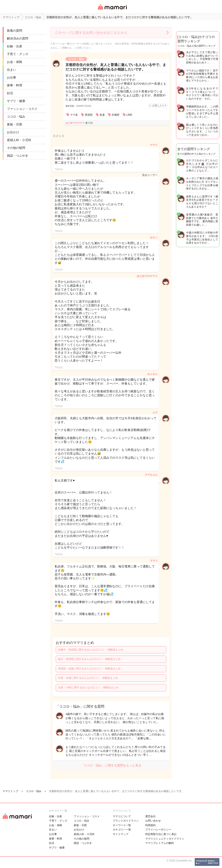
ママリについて (122, 816)
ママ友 (74, 115)
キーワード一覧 (122, 825)
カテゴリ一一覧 (122, 830)
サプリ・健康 (16, 101)
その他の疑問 (16, 148)
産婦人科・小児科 (19, 140)
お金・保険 (15, 62)
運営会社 (150, 816)
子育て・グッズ (18, 54)
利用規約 (150, 825)
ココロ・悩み (16, 117)
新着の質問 (15, 31)
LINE (129, 115)
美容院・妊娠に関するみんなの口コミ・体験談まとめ (89, 669)
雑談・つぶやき (18, 156)
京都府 (116, 115)
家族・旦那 (15, 124)
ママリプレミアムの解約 (160, 843)
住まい (11, 70)
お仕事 (11, 77)
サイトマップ (121, 834)
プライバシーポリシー (158, 830)
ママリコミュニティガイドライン (165, 839)
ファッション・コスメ (22, 109)
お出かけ (13, 132)
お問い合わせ (153, 821)
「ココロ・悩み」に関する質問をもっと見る (111, 765)
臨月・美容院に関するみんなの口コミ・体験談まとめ (89, 659)
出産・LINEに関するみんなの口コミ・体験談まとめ (88, 687)
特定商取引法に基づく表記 (161, 834)
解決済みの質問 (18, 38)
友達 (102, 115)
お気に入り (159, 105)
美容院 (89, 115)
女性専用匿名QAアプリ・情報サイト (112, 10)
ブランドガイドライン (126, 821)
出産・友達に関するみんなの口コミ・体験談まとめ (88, 678)
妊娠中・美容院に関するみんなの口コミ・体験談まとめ (91, 650)
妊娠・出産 (15, 46)
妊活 (10, 93)
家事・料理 (15, 85)
